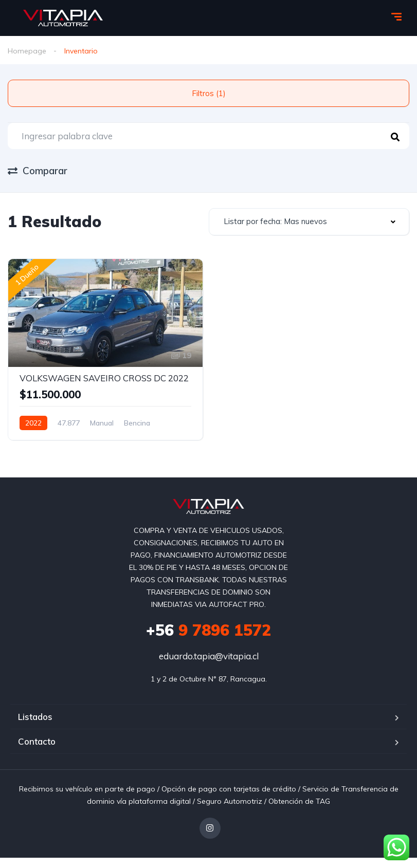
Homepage (27, 51)
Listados (35, 717)
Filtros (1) (209, 93)
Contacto (37, 741)
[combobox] (309, 222)
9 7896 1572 (209, 630)
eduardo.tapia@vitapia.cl (209, 656)
